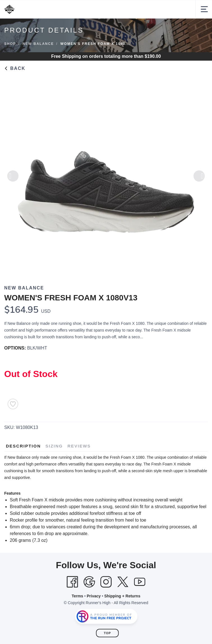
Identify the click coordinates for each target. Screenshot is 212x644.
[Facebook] (72, 582)
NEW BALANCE (38, 44)
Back (15, 68)
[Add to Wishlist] (13, 404)
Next (199, 178)
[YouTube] (140, 582)
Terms (78, 596)
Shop (10, 44)
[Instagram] (106, 582)
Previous (13, 178)
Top (107, 633)
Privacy (94, 596)
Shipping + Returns (122, 596)
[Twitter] (123, 582)
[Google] (89, 582)
